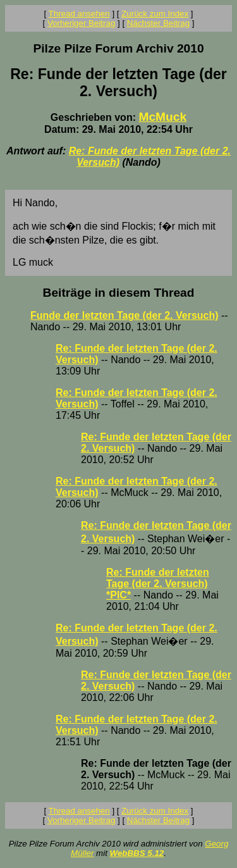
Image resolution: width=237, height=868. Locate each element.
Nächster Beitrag (158, 23)
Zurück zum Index (155, 14)
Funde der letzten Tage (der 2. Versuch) (125, 315)
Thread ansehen (79, 14)
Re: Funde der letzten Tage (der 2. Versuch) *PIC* (158, 584)
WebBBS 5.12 (137, 853)
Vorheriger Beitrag (81, 23)
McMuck (162, 117)
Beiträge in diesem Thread (119, 293)
